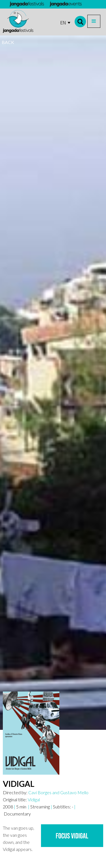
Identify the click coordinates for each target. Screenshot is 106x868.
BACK (8, 42)
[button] (94, 21)
